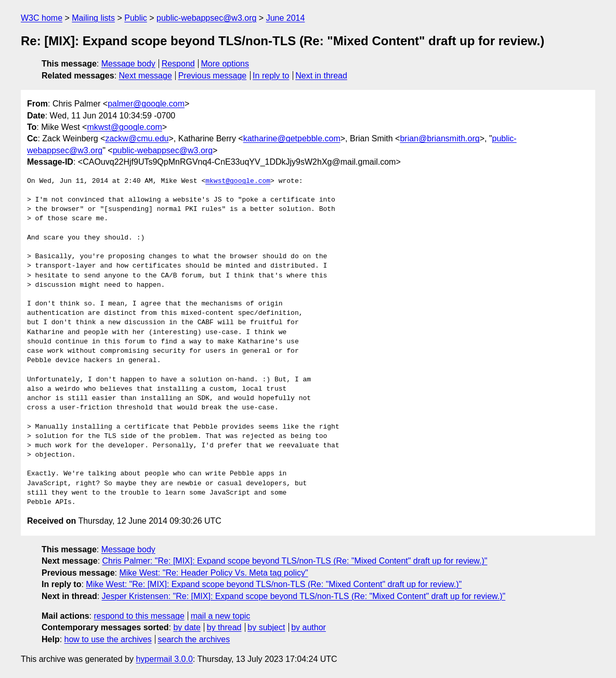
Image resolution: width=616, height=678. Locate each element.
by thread (224, 627)
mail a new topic (221, 616)
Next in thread (321, 76)
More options (225, 64)
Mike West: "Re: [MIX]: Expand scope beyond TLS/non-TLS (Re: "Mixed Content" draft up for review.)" (274, 584)
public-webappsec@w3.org (206, 18)
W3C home (42, 18)
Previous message (213, 76)
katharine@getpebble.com (292, 138)
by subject (266, 627)
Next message (146, 76)
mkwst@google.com (124, 127)
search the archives (194, 639)
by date (187, 627)
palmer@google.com (146, 104)
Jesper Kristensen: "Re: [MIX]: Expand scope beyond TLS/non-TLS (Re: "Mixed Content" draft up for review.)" (304, 596)
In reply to (271, 76)
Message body (128, 64)
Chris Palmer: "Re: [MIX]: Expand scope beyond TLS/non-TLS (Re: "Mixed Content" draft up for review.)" (295, 561)
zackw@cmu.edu (137, 138)
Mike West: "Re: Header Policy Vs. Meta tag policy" (213, 573)
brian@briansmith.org (440, 138)
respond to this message (139, 616)
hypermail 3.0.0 (164, 659)
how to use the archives (108, 639)
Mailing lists (93, 18)
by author (309, 627)
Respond (178, 64)
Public (136, 18)
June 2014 (286, 18)
